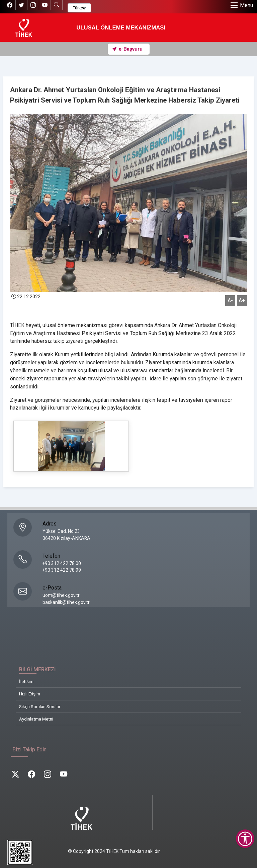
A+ (242, 300)
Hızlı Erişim (30, 694)
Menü (246, 5)
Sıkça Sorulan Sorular (40, 706)
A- (230, 300)
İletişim (26, 681)
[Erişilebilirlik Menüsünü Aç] (245, 839)
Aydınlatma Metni (36, 719)
